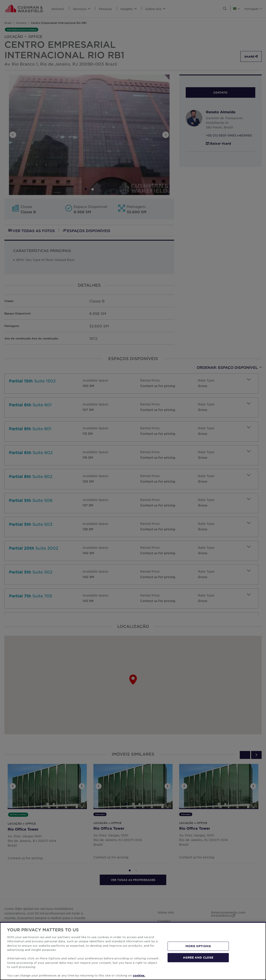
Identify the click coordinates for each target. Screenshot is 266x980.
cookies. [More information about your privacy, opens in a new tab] (139, 975)
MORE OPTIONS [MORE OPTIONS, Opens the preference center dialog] (198, 946)
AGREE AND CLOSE (198, 957)
